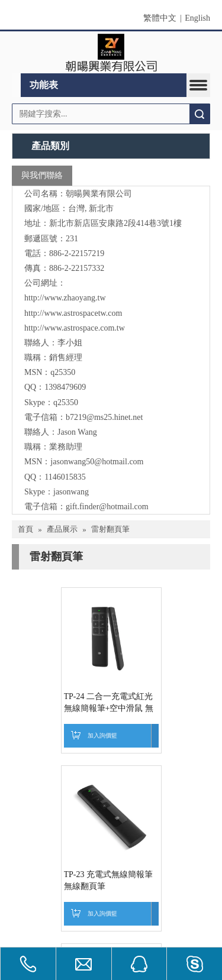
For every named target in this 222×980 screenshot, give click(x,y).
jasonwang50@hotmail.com (97, 462)
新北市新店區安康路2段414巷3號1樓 (115, 223)
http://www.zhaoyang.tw (65, 298)
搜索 (200, 114)
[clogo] (111, 53)
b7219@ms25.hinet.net (104, 417)
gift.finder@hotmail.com (107, 507)
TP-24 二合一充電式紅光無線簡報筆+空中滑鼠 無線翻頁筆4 (76, 738)
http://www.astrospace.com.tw (75, 328)
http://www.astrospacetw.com (73, 313)
